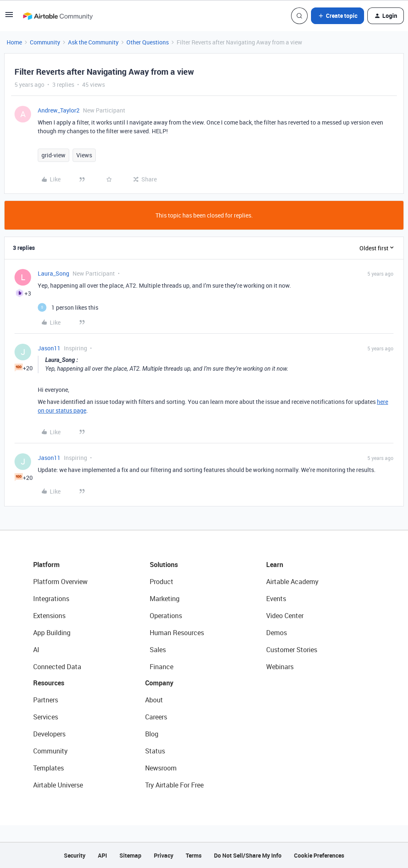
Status (155, 751)
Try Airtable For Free (174, 785)
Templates (49, 768)
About (154, 700)
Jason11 (49, 348)
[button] (9, 17)
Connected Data (57, 667)
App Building (52, 633)
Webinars (280, 667)
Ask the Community (93, 42)
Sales (158, 650)
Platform (46, 565)
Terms (194, 855)
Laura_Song (53, 273)
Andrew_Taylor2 (59, 110)
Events (276, 599)
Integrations (51, 599)
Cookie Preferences (319, 855)
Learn (275, 565)
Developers (49, 734)
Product (161, 582)
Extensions (49, 616)
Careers (156, 717)
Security (75, 855)
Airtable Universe (58, 785)
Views (84, 155)
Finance (161, 667)
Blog (152, 734)
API (102, 855)
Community (45, 42)
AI (36, 650)
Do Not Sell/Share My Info (248, 855)
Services (46, 717)
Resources (49, 683)
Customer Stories (292, 650)
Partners (46, 700)
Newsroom (161, 768)
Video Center (285, 616)
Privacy (164, 855)
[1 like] (68, 307)
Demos (277, 633)
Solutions (164, 565)
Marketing (165, 599)
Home (14, 42)
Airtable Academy (292, 582)
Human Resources (177, 633)
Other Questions (148, 42)
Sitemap (130, 855)
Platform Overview (60, 582)
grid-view (53, 155)
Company (159, 683)
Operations (166, 616)
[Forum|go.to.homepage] (58, 16)
